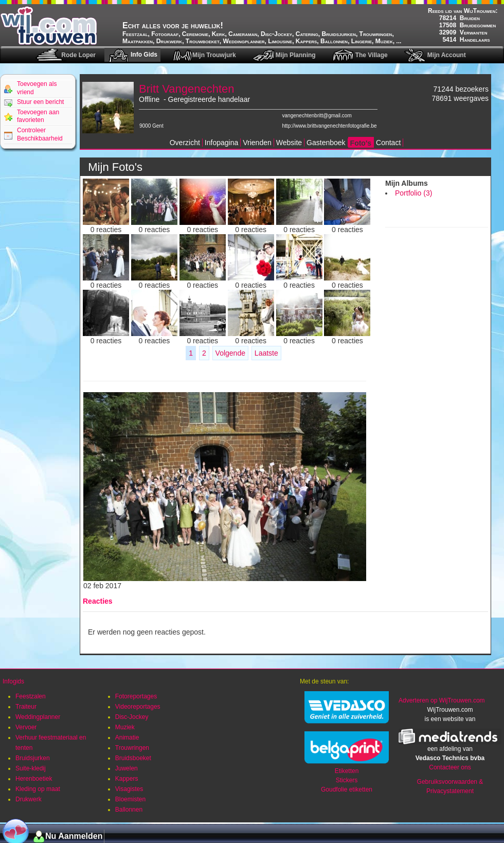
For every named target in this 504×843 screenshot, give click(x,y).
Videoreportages (138, 707)
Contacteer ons (450, 767)
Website (289, 143)
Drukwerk (29, 799)
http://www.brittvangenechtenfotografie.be (330, 126)
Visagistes (129, 789)
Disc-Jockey (132, 717)
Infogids (13, 681)
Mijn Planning (296, 55)
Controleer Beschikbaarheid (40, 134)
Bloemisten (130, 799)
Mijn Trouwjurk (214, 55)
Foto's (361, 143)
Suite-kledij (31, 768)
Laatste (266, 353)
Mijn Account (447, 55)
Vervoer (26, 727)
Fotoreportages (136, 696)
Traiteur (26, 707)
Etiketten (347, 771)
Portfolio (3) (413, 193)
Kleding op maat (38, 789)
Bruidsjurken (33, 758)
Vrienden (257, 143)
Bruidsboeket (133, 758)
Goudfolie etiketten (347, 789)
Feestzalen (31, 696)
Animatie (127, 737)
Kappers (127, 779)
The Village (372, 55)
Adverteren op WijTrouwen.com (442, 700)
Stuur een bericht (40, 102)
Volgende (230, 353)
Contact (388, 143)
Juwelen (127, 768)
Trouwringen (132, 748)
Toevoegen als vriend (37, 88)
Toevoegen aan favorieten (38, 116)
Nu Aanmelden (74, 836)
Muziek (125, 727)
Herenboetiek (34, 779)
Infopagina (221, 143)
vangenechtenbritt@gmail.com (317, 116)
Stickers (347, 780)
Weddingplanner (38, 717)
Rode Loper (78, 55)
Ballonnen (129, 810)
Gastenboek (326, 143)
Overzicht (185, 143)
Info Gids (144, 55)
